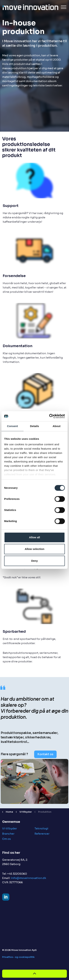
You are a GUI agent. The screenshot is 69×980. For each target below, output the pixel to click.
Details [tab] (34, 426)
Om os (6, 839)
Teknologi (41, 828)
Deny (35, 561)
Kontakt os (45, 754)
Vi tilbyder (10, 828)
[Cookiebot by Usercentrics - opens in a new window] (49, 416)
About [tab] (57, 426)
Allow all (35, 537)
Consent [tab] (12, 426)
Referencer (42, 834)
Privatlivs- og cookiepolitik (18, 957)
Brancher (8, 834)
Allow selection (34, 549)
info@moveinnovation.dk (28, 878)
